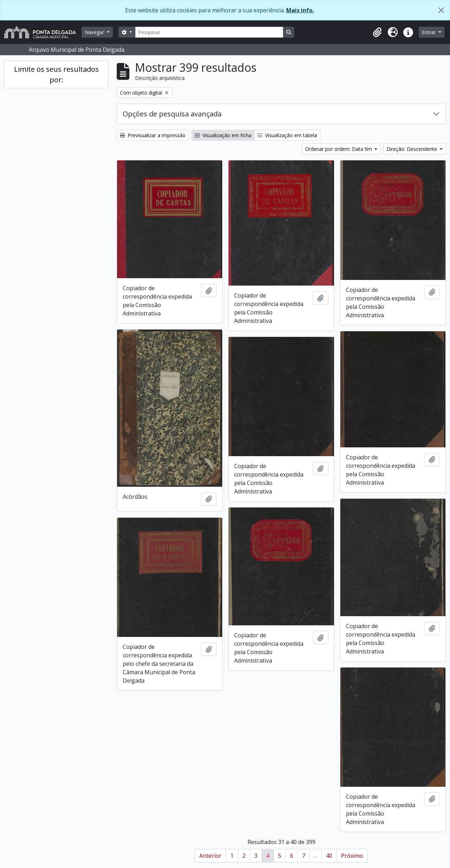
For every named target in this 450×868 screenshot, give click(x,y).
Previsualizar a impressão (153, 135)
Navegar (95, 32)
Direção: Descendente (412, 149)
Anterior (210, 856)
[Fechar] (441, 10)
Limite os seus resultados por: (56, 74)
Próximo (352, 856)
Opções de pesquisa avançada (172, 114)
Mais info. (300, 10)
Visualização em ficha (223, 135)
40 (329, 856)
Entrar (429, 32)
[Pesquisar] (209, 32)
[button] (377, 32)
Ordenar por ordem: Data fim (339, 149)
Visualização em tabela (287, 135)
